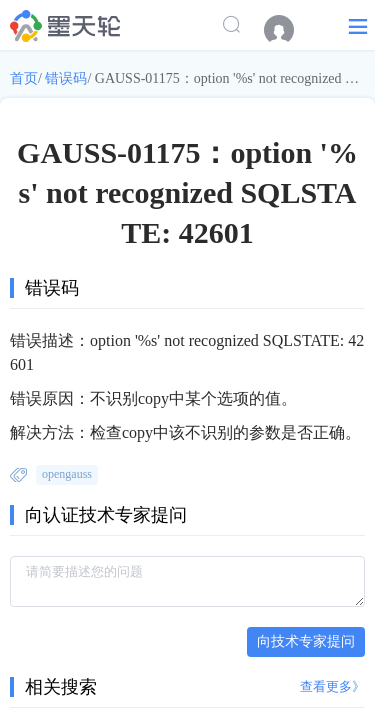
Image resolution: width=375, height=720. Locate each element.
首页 (24, 78)
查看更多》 (332, 686)
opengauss (67, 474)
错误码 (66, 78)
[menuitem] (289, 30)
